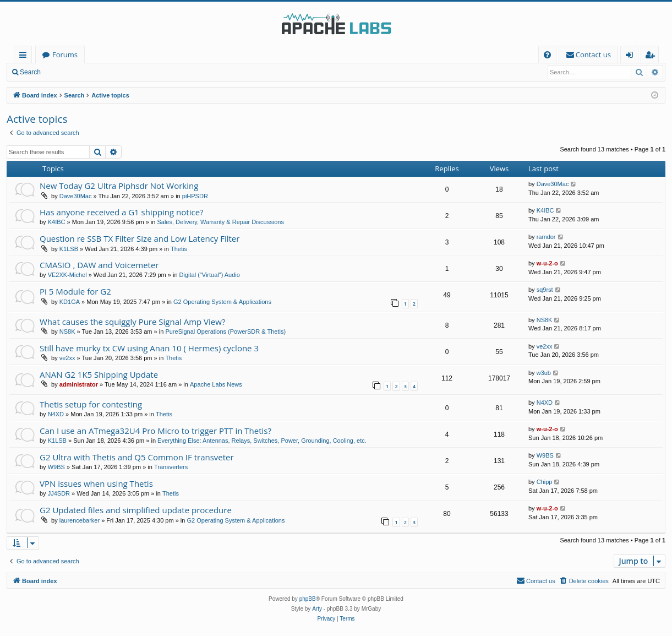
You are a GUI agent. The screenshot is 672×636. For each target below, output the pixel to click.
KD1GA (70, 302)
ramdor (546, 237)
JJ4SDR (59, 493)
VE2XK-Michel (67, 275)
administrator (79, 384)
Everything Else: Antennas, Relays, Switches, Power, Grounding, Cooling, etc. (262, 441)
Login (65, 72)
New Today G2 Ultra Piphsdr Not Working (119, 186)
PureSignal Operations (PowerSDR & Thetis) (225, 331)
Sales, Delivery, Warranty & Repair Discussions (220, 222)
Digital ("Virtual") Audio (210, 275)
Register (102, 72)
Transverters (171, 467)
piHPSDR (195, 196)
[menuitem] (547, 55)
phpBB (308, 599)
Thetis (179, 249)
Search (30, 72)
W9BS (56, 467)
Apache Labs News (216, 384)
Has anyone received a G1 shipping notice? (122, 212)
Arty (317, 609)
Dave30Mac (76, 196)
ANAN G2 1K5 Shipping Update (99, 374)
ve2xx (67, 358)
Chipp (545, 482)
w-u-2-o (547, 263)
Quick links (25, 56)
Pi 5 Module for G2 (75, 291)
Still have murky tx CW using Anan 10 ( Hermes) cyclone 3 (149, 348)
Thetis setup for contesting (91, 404)
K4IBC (57, 222)
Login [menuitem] (632, 56)
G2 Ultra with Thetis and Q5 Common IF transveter (137, 457)
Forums (65, 55)
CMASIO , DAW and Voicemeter (99, 265)
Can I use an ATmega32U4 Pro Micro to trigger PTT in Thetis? (155, 431)
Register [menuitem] (652, 56)
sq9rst (545, 290)
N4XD (56, 414)
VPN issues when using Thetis (96, 483)
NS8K (67, 331)
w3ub (544, 373)
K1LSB (69, 249)
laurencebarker (80, 520)
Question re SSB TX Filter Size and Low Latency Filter (140, 238)
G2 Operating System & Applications (222, 302)
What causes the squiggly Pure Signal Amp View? (132, 322)
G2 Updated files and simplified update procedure (136, 510)
